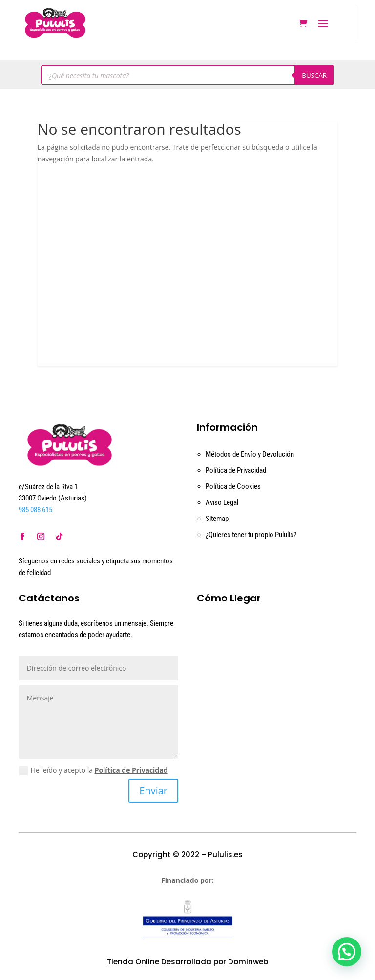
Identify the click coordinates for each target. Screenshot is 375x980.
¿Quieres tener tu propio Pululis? (251, 535)
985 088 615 (35, 510)
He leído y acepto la (94, 770)
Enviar (153, 790)
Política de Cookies (233, 486)
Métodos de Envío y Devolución (250, 454)
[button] (347, 952)
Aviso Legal (222, 502)
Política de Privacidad (236, 470)
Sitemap (217, 519)
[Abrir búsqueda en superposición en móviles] (187, 75)
